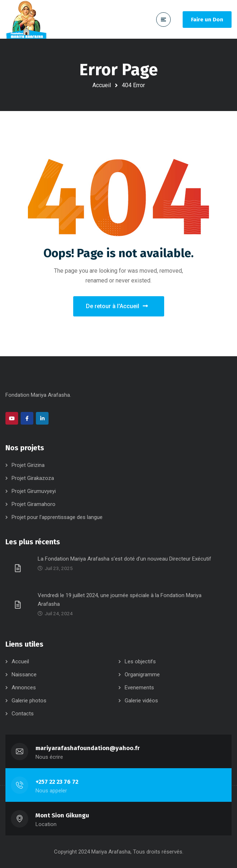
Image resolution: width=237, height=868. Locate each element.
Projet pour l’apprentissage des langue (57, 517)
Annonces (24, 688)
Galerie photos (29, 701)
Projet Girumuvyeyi (34, 491)
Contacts (23, 714)
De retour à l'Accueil (117, 306)
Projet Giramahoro (34, 504)
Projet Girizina (28, 465)
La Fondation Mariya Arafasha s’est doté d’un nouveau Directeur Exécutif (124, 559)
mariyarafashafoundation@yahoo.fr (88, 748)
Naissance (24, 675)
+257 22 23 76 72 (57, 782)
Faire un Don (207, 20)
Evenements (139, 688)
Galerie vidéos (141, 701)
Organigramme (142, 675)
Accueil (102, 85)
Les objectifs (140, 661)
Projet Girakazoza (33, 478)
